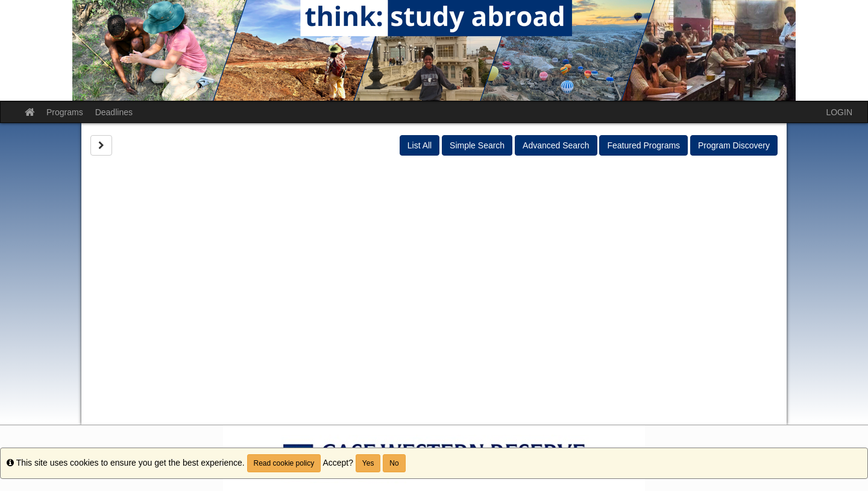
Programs (65, 112)
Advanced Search (556, 145)
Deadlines (114, 112)
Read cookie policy (284, 463)
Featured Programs (643, 145)
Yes (368, 463)
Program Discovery (734, 145)
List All (420, 145)
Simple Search (477, 145)
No (394, 463)
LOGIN (839, 112)
